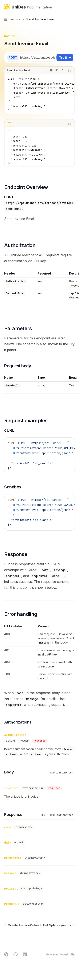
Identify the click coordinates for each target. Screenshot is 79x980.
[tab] (11, 123)
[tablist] (35, 123)
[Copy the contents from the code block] (69, 71)
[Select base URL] (40, 58)
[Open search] (66, 7)
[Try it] (65, 58)
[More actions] (74, 7)
